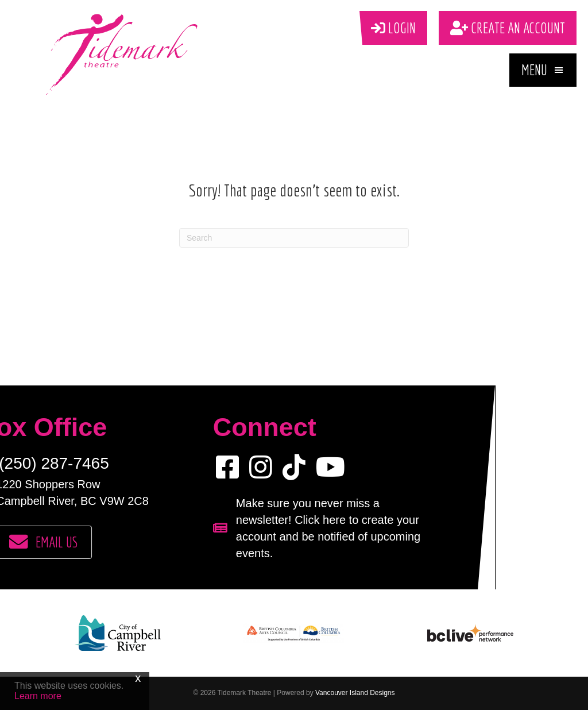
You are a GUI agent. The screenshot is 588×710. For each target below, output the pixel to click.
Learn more (38, 696)
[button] (543, 70)
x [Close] (138, 678)
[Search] (294, 238)
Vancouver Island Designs (355, 693)
